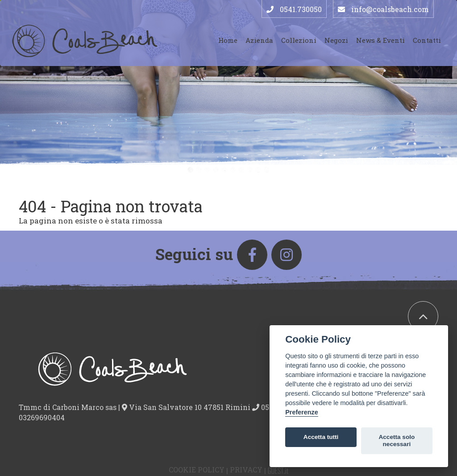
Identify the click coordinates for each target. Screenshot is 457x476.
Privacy (246, 470)
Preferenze (302, 412)
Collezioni (299, 40)
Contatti (427, 40)
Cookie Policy (197, 470)
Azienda (259, 40)
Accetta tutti (321, 437)
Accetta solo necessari (397, 441)
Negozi (336, 40)
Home (228, 40)
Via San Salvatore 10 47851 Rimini (187, 407)
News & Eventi (380, 40)
